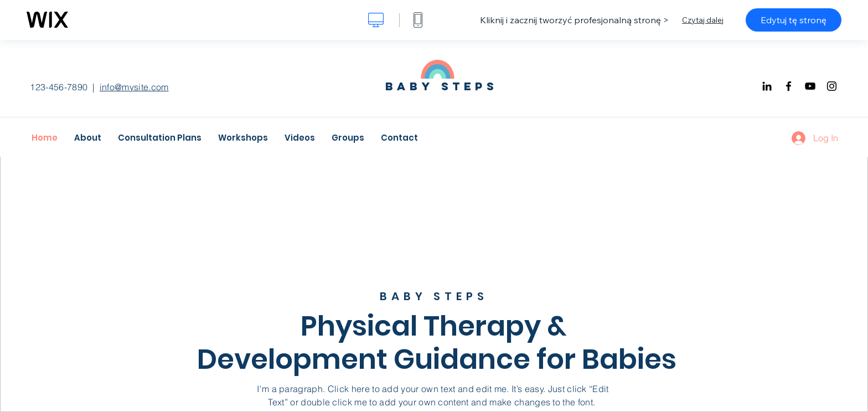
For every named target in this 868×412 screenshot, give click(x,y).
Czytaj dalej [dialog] (703, 20)
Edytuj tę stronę (794, 20)
